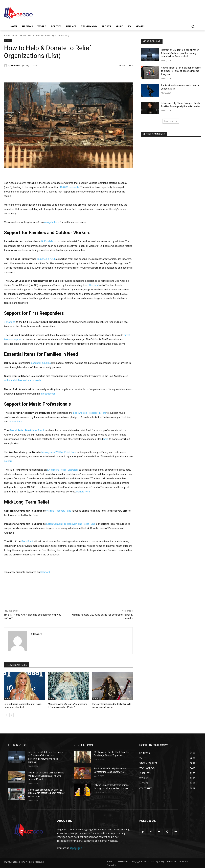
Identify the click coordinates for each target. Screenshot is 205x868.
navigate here (52, 222)
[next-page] (12, 715)
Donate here (83, 492)
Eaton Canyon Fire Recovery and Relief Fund (71, 524)
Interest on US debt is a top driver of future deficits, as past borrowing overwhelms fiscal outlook (180, 53)
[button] (193, 26)
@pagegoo (76, 848)
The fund (94, 285)
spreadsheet (48, 394)
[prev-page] (6, 715)
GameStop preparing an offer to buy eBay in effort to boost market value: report (46, 793)
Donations (10, 322)
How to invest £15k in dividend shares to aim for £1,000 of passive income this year (181, 71)
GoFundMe (47, 241)
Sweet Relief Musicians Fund (27, 430)
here (106, 439)
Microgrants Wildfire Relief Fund (59, 452)
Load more (171, 121)
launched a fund (46, 259)
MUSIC (15, 36)
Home (7, 36)
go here (8, 461)
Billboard (16, 65)
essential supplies (41, 363)
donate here (15, 422)
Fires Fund (28, 541)
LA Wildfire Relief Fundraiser (63, 470)
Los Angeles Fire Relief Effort (89, 413)
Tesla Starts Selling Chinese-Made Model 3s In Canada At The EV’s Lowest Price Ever (46, 776)
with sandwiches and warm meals (23, 380)
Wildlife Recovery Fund (59, 511)
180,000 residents (70, 187)
